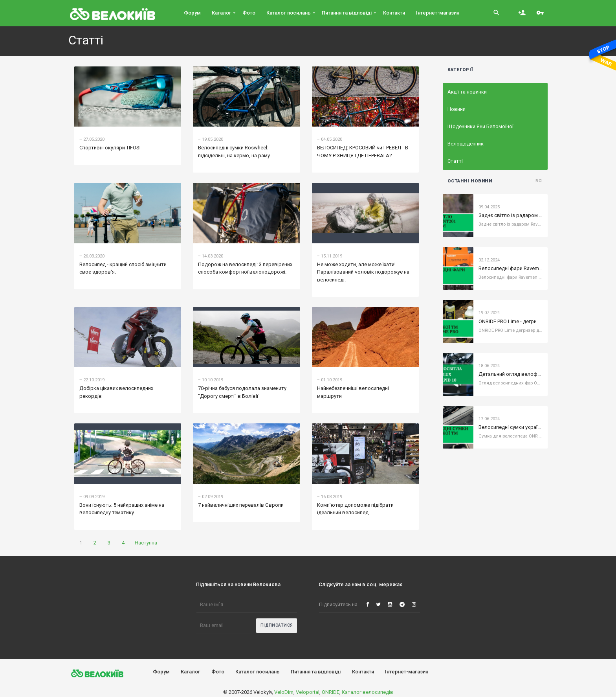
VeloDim (284, 692)
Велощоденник (466, 144)
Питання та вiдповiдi (316, 672)
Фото (218, 672)
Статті (455, 161)
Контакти (363, 672)
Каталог (191, 672)
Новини (456, 109)
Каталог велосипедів (368, 692)
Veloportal (308, 692)
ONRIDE (331, 692)
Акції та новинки (467, 92)
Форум (161, 672)
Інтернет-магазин (407, 672)
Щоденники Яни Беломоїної (480, 126)
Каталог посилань (258, 672)
